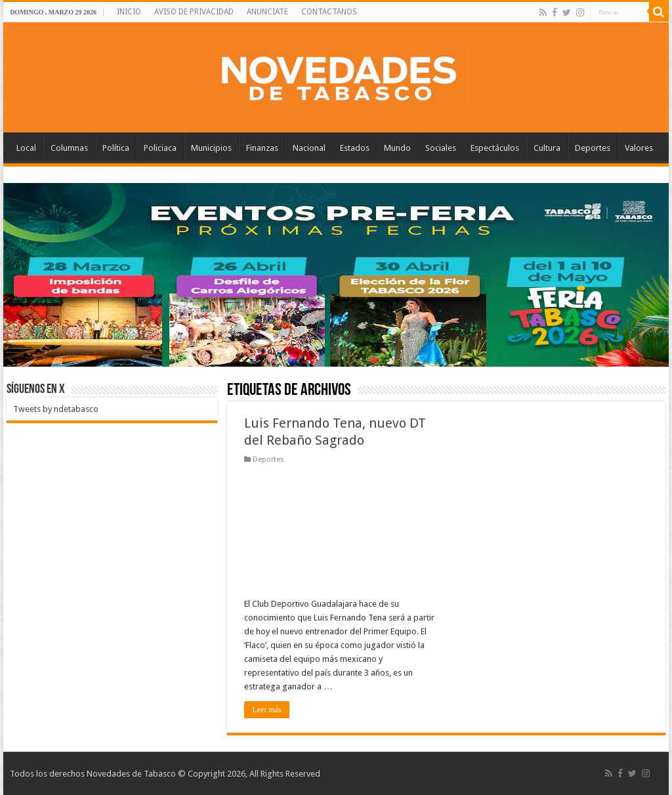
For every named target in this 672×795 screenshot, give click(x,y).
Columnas (69, 148)
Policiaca (160, 148)
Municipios (211, 148)
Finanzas (262, 148)
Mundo (397, 148)
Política (116, 148)
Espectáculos (495, 148)
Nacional (309, 148)
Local (26, 148)
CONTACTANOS (329, 12)
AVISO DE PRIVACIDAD (194, 12)
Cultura (547, 148)
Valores (639, 148)
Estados (355, 148)
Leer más (266, 710)
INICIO (129, 12)
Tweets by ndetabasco (56, 409)
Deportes (593, 148)
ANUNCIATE (267, 12)
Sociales (441, 148)
